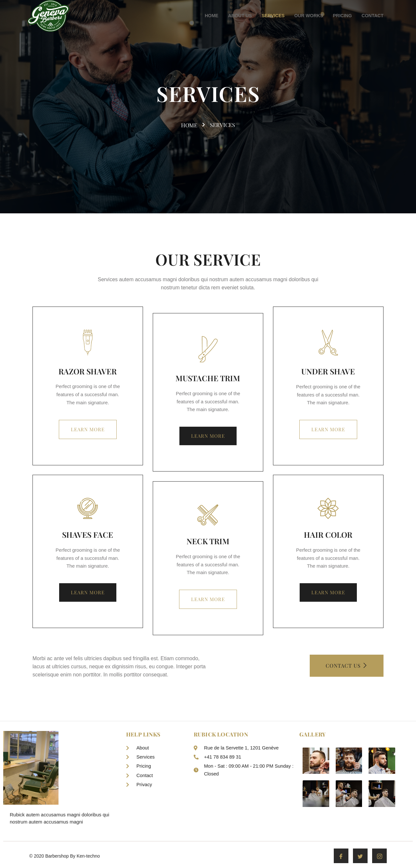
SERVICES (273, 16)
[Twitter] (360, 857)
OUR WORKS (309, 16)
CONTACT (373, 16)
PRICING (342, 16)
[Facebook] (341, 857)
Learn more (88, 430)
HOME (212, 16)
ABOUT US (240, 16)
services (223, 125)
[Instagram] (379, 857)
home (192, 125)
